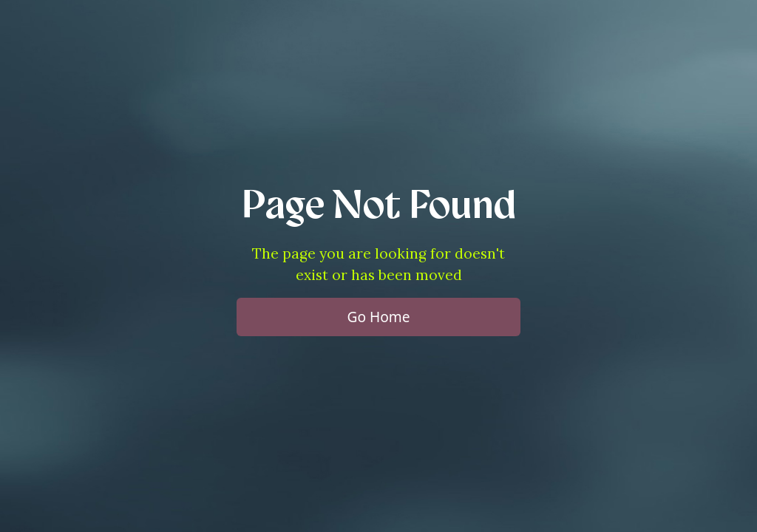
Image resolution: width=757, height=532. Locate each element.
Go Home (378, 317)
